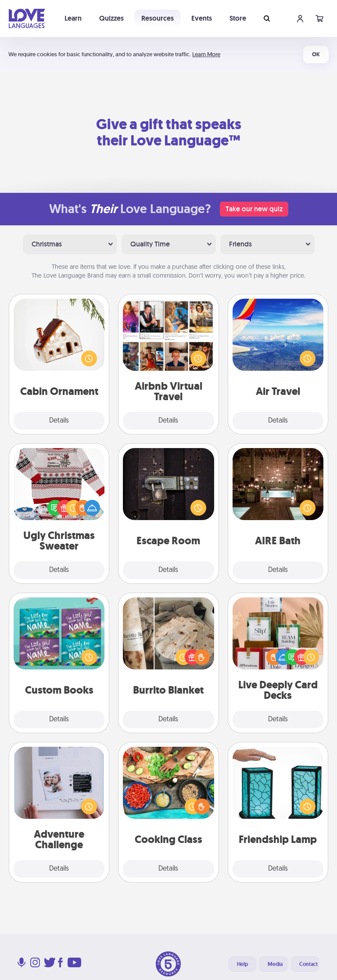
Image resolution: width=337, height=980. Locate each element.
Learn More (206, 54)
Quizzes (111, 18)
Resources (158, 18)
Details (59, 421)
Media (275, 964)
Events (202, 18)
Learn (73, 18)
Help (242, 964)
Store (238, 18)
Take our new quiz (254, 209)
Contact (308, 964)
